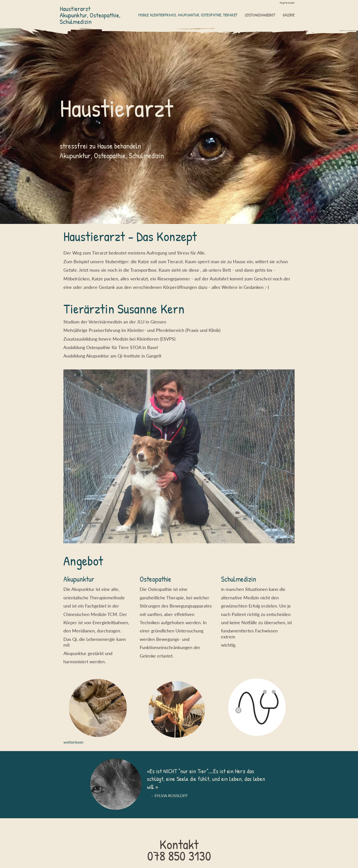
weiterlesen (73, 742)
